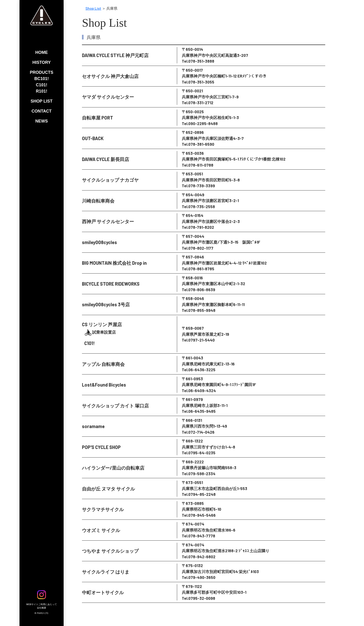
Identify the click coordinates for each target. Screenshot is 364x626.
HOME (42, 52)
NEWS (42, 121)
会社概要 (42, 608)
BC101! (42, 79)
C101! (41, 85)
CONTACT (42, 111)
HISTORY (41, 62)
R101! (41, 91)
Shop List (93, 8)
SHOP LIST (42, 101)
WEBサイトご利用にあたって (42, 604)
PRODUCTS (41, 72)
